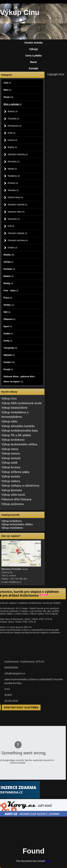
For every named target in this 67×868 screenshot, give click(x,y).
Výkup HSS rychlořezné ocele (22, 403)
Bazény (13, 111)
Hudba (8, 334)
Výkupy (34, 49)
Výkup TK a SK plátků (16, 435)
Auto (7, 83)
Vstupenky (10, 348)
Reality (9, 255)
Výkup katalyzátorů (14, 408)
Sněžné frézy (15, 197)
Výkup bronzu (11, 467)
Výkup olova (10, 449)
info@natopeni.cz (15, 673)
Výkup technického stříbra (19, 444)
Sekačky (13, 190)
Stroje (8, 97)
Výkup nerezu (11, 454)
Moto (8, 90)
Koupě (8, 369)
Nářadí (12, 169)
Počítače (9, 269)
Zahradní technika (18, 240)
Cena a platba (33, 56)
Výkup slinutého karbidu (18, 426)
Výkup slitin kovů (13, 495)
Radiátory (14, 176)
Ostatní (13, 248)
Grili (11, 226)
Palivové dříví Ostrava (16, 499)
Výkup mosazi (11, 458)
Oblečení (9, 319)
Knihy (8, 341)
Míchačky (14, 162)
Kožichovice (27, 662)
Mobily (8, 283)
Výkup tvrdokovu (13, 440)
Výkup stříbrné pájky (15, 472)
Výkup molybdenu (12, 528)
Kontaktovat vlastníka (21, 707)
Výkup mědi (9, 463)
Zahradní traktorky (18, 154)
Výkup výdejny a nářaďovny (20, 486)
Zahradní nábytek (17, 233)
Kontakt (33, 68)
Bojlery (12, 147)
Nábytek (9, 355)
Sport (8, 326)
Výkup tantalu (11, 476)
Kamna (13, 140)
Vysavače (14, 219)
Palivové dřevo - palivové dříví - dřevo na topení (20, 379)
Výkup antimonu (13, 504)
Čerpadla (13, 119)
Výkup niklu (9, 421)
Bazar (33, 62)
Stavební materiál (17, 205)
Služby (9, 305)
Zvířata (8, 262)
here (48, 861)
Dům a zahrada (13, 104)
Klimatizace (15, 126)
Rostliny (13, 183)
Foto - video (11, 291)
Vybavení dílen (16, 212)
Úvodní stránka (33, 43)
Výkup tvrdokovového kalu (20, 431)
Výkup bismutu (12, 490)
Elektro (9, 276)
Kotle (12, 133)
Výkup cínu (9, 399)
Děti (7, 312)
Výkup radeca (11, 481)
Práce (8, 298)
